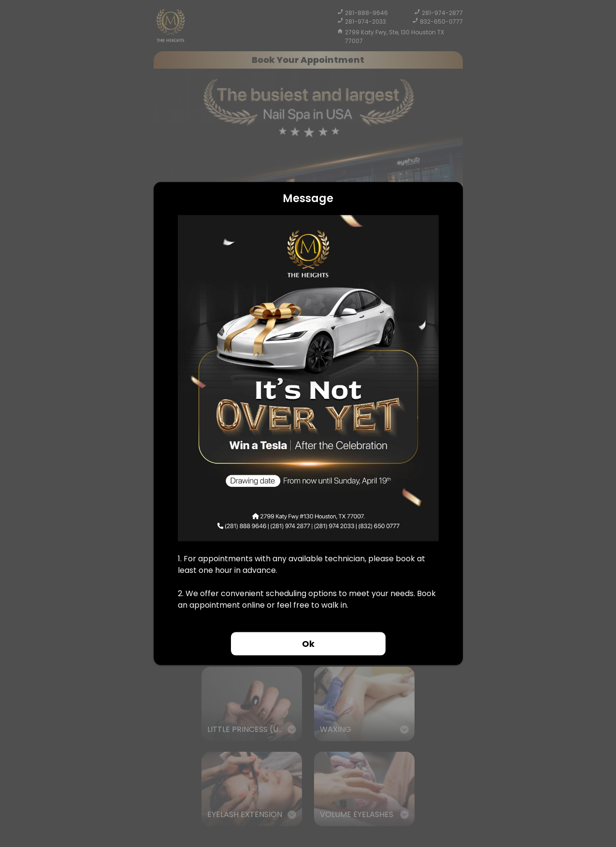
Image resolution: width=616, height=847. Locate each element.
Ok (308, 644)
